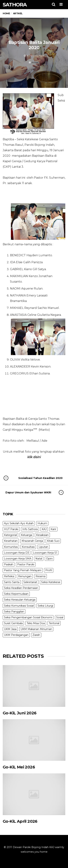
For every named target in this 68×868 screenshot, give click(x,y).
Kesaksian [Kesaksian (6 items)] (42, 535)
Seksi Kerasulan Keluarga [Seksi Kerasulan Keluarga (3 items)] (20, 600)
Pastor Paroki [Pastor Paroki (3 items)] (26, 564)
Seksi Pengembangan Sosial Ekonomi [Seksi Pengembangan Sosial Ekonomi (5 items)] (28, 617)
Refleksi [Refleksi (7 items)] (9, 576)
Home (6, 13)
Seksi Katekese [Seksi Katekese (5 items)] (51, 582)
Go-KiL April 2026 (20, 821)
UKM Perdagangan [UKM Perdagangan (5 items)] (16, 635)
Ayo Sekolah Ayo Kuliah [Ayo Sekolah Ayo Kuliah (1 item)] (19, 523)
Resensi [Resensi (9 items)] (41, 576)
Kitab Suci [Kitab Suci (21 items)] (53, 541)
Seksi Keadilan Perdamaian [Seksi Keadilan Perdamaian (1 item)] (21, 588)
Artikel (35, 62)
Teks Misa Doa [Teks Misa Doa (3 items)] (36, 623)
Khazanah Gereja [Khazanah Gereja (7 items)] (32, 541)
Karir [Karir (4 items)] (53, 529)
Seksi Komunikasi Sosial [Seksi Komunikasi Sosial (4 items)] (19, 606)
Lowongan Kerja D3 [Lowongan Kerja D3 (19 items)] (17, 553)
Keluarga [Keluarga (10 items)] (26, 535)
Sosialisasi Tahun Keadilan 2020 (37, 478)
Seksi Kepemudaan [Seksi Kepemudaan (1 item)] (16, 594)
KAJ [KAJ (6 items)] (44, 529)
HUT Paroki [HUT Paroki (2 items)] (11, 529)
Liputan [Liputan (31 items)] (43, 547)
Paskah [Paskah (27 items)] (9, 564)
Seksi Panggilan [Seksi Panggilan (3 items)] (14, 612)
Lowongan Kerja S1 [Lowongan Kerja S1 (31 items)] (45, 553)
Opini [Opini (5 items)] (49, 559)
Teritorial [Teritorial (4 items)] (54, 623)
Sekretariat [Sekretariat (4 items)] (30, 582)
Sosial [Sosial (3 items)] (60, 617)
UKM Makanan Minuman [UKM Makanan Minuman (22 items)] (36, 629)
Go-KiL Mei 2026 (19, 767)
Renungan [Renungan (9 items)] (25, 576)
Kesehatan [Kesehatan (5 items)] (11, 541)
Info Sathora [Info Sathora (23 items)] (30, 529)
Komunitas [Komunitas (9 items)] (11, 547)
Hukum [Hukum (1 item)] (42, 523)
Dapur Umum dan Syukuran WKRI (31, 492)
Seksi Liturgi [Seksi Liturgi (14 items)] (45, 606)
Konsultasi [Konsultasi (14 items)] (28, 547)
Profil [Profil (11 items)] (49, 570)
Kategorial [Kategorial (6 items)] (10, 535)
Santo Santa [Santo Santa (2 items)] (12, 582)
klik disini (34, 457)
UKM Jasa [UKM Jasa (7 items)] (10, 629)
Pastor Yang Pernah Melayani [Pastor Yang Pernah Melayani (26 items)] (23, 570)
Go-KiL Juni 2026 (19, 713)
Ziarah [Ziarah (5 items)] (36, 635)
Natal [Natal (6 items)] (39, 559)
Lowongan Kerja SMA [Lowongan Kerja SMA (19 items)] (18, 559)
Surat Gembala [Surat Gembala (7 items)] (13, 623)
